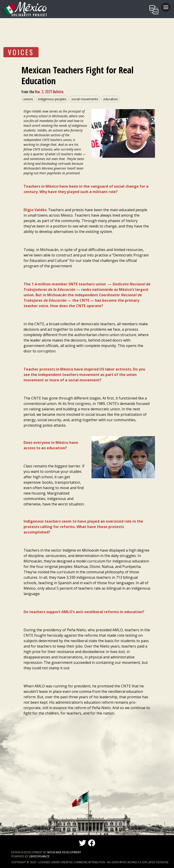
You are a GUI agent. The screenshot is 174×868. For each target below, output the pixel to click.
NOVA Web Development (64, 852)
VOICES (21, 52)
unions (28, 99)
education (111, 99)
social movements (85, 99)
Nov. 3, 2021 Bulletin (49, 92)
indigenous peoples (52, 99)
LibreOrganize (39, 856)
